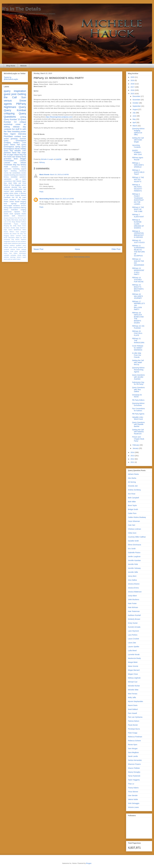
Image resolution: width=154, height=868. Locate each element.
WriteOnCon (17, 230)
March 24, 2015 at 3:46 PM (59, 175)
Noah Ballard (133, 709)
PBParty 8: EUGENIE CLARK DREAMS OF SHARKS (138, 224)
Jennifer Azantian (134, 560)
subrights (7, 255)
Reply (41, 192)
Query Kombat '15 (12, 119)
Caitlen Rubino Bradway (137, 517)
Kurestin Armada (134, 627)
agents (8, 104)
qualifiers (19, 245)
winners (6, 216)
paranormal (8, 212)
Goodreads (8, 165)
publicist (12, 245)
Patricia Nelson (134, 721)
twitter (24, 255)
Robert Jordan (9, 202)
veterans (6, 257)
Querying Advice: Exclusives (138, 404)
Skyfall (17, 202)
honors (17, 239)
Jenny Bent (132, 576)
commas (18, 236)
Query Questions (15, 115)
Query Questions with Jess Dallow (138, 390)
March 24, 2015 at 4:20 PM (64, 199)
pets (20, 243)
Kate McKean (133, 607)
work (14, 216)
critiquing (9, 113)
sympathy (13, 255)
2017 (133, 87)
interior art (14, 241)
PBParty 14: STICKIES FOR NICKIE (138, 280)
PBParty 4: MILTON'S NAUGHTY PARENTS (137, 188)
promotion (8, 159)
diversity (14, 187)
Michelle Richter (134, 686)
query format (13, 247)
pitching (6, 245)
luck (19, 241)
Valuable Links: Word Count (138, 418)
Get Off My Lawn (19, 197)
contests (8, 129)
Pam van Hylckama (135, 717)
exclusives (7, 239)
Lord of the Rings (9, 222)
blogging (23, 202)
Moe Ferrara (133, 694)
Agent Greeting (10, 171)
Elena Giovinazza (134, 545)
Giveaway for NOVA (137, 396)
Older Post (116, 249)
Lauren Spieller (134, 647)
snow (11, 214)
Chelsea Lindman (134, 529)
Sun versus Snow (15, 99)
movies (24, 173)
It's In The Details (21, 9)
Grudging (7, 143)
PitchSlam (8, 136)
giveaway (14, 139)
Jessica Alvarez (134, 584)
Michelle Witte (133, 690)
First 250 (17, 218)
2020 (133, 77)
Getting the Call (15, 96)
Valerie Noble (133, 799)
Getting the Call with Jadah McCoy (138, 362)
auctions (6, 234)
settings (24, 249)
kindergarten (18, 189)
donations (17, 206)
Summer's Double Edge (11, 228)
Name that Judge (19, 153)
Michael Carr (133, 682)
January (136, 448)
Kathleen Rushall (134, 615)
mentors (7, 191)
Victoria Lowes (133, 807)
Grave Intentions (10, 200)
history (6, 210)
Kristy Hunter (133, 623)
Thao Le (131, 784)
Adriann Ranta (133, 474)
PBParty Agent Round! (138, 159)
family (24, 157)
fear (5, 157)
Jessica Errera (133, 588)
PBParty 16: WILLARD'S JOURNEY (137, 296)
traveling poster (19, 132)
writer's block (17, 259)
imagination (7, 241)
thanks (24, 214)
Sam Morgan (133, 749)
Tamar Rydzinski (134, 776)
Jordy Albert (22, 220)
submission (8, 179)
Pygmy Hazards (20, 224)
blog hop (16, 165)
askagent (23, 232)
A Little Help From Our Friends (137, 355)
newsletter (14, 177)
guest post (10, 94)
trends (19, 255)
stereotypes (23, 253)
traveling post (14, 175)
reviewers (15, 167)
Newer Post (38, 249)
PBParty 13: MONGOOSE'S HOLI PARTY (138, 271)
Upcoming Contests (136, 146)
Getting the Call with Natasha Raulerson (138, 432)
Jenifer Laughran (134, 556)
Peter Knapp (133, 733)
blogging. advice (20, 185)
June (135, 116)
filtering (24, 208)
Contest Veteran (20, 195)
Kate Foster (132, 603)
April (134, 122)
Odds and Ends (20, 183)
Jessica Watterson (135, 592)
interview (22, 134)
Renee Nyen (133, 745)
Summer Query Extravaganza (15, 140)
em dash (23, 238)
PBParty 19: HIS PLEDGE (138, 327)
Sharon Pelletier (134, 768)
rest (25, 247)
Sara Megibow (133, 752)
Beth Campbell (133, 498)
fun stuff (16, 129)
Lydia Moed (132, 651)
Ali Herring (132, 482)
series (11, 193)
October (136, 103)
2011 (133, 462)
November (137, 100)
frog (13, 239)
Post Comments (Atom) (82, 257)
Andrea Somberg (134, 490)
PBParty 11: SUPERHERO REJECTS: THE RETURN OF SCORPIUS (138, 251)
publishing (18, 191)
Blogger (89, 863)
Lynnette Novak (134, 654)
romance (6, 249)
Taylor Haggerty (134, 780)
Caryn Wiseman (134, 521)
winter (16, 193)
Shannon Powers (134, 764)
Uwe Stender (133, 795)
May (134, 119)
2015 (133, 94)
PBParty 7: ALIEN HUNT (138, 216)
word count (7, 259)
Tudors (10, 230)
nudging (23, 210)
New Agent (10, 134)
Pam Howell (132, 713)
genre (11, 189)
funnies (6, 189)
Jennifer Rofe (133, 564)
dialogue (23, 204)
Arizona (12, 218)
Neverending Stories (47, 199)
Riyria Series (22, 226)
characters (23, 175)
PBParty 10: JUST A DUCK (138, 241)
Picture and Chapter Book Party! (138, 439)
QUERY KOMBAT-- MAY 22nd (137, 152)
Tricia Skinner (133, 792)
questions (23, 177)
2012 (133, 459)
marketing (16, 169)
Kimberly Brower (134, 619)
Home (77, 249)
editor (11, 208)
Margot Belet (133, 662)
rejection (17, 212)
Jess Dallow (132, 580)
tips (17, 179)
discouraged (8, 206)
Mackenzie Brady (134, 658)
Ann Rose (132, 494)
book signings (10, 204)
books (9, 157)
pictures (24, 243)
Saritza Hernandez (135, 760)
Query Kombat (15, 110)
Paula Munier (133, 725)
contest (18, 136)
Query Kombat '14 (15, 121)
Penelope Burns (134, 729)
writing (23, 117)
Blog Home (11, 66)
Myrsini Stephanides (135, 701)
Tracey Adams (133, 788)
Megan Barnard (134, 670)
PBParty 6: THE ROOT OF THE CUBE (138, 209)
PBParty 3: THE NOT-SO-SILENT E (138, 179)
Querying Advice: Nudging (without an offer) (138, 132)
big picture (13, 234)
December (137, 96)
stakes (16, 253)
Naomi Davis (133, 705)
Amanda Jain (133, 486)
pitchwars (7, 153)
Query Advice (9, 145)
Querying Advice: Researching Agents (138, 370)
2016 (133, 90)
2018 (133, 84)
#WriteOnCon (22, 216)
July (134, 113)
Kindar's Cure (20, 143)
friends (17, 149)
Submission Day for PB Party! (138, 383)
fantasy (6, 177)
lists (25, 189)
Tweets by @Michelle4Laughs (11, 78)
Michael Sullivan (21, 222)
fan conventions (15, 173)
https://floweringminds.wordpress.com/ (59, 117)
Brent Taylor (132, 505)
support (24, 169)
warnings (13, 257)
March (135, 126)
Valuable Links (20, 151)
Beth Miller (132, 502)
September (137, 106)
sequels (6, 175)
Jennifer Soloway (134, 568)
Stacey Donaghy (134, 772)
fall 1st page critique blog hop (15, 155)
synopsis (17, 214)
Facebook (7, 197)
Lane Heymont (133, 631)
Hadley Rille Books (12, 220)
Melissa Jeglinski (134, 678)
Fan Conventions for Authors (138, 410)
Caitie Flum (132, 513)
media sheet (8, 243)
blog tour (23, 234)
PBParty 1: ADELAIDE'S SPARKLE (138, 165)
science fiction (15, 249)
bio (18, 234)
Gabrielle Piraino (134, 553)
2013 (133, 456)
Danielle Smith (133, 541)
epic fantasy (17, 157)
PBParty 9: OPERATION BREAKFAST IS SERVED (138, 234)
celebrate (7, 187)
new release (20, 163)
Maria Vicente (44, 175)
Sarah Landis (133, 756)
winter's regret (21, 257)
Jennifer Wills (133, 572)
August (135, 109)
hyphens (24, 239)
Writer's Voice (14, 232)
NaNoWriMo (7, 224)
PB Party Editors (138, 400)
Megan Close (133, 674)
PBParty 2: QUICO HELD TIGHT (138, 172)
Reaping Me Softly (10, 226)
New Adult (8, 183)
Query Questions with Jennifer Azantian (138, 377)
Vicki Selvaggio (134, 803)
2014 (133, 452)
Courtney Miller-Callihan (137, 537)
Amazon (6, 218)
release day (20, 127)
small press (14, 251)
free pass (22, 187)
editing (7, 127)
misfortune (15, 243)
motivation (14, 210)
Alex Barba (132, 478)
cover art (21, 124)
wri (12, 259)
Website (23, 66)
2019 (133, 80)
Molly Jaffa (132, 697)
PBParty (42, 162)
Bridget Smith (133, 509)
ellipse (18, 238)
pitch (12, 191)
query (7, 91)
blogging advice (9, 236)
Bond (12, 195)
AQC (14, 181)
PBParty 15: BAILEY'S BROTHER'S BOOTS (138, 288)
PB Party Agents (138, 414)
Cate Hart (132, 525)
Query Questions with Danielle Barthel (138, 424)
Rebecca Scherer (134, 741)
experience (17, 208)
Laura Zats (132, 643)
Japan (24, 181)
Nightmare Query (15, 107)
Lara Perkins (133, 635)
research (20, 247)
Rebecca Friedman (135, 737)
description (11, 238)
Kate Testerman (134, 611)
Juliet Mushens (134, 599)
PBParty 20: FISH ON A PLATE (137, 333)
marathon (23, 241)
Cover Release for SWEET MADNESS (138, 348)
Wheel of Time (9, 185)
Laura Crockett (133, 639)
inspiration (20, 91)
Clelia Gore (132, 533)
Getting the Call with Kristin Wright (138, 140)
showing (6, 251)
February (136, 445)
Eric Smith (132, 549)
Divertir (19, 181)
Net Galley (22, 200)
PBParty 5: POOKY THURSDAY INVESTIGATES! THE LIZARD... (138, 199)
